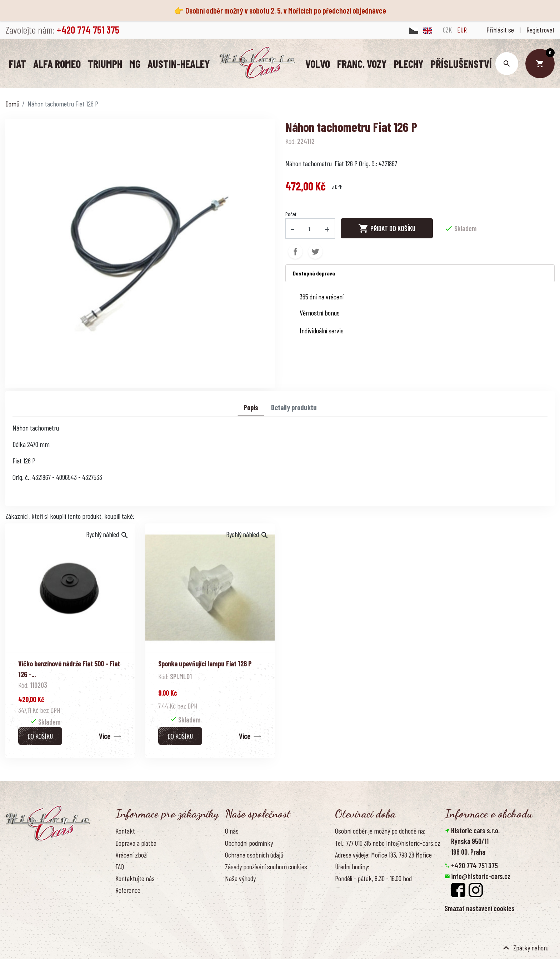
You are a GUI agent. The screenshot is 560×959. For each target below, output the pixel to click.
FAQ (120, 866)
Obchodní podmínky (249, 843)
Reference (128, 890)
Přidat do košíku (387, 228)
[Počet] (310, 228)
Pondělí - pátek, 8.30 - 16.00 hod (373, 878)
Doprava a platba (136, 843)
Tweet (315, 251)
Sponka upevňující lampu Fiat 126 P (205, 663)
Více (105, 736)
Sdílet (295, 251)
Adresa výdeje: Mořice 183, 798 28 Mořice (383, 854)
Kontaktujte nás (135, 878)
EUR (462, 30)
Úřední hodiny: (352, 866)
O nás (232, 831)
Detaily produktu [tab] (294, 407)
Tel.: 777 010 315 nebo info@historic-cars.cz (388, 843)
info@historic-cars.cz (481, 876)
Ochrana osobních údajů (254, 854)
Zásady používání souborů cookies (266, 866)
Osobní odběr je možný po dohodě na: (380, 831)
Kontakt (125, 831)
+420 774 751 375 (474, 865)
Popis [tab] (251, 407)
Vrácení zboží (131, 854)
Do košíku (40, 736)
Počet (291, 214)
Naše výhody (240, 878)
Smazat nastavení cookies (480, 908)
